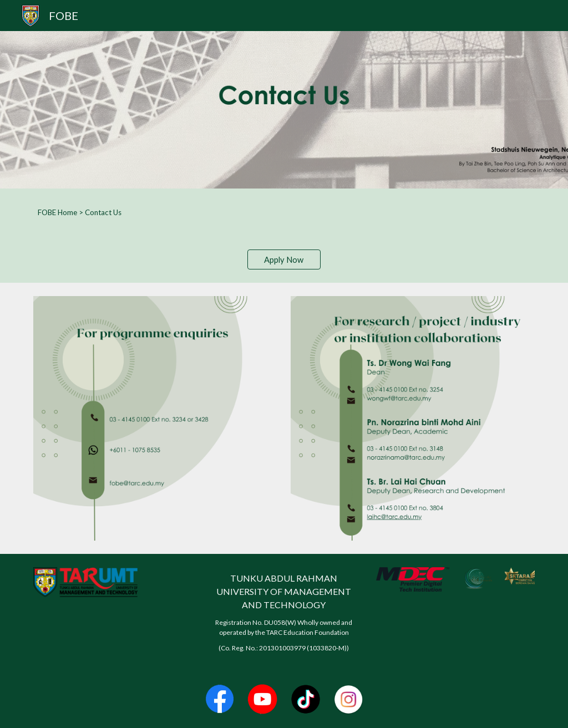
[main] (284, 212)
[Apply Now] (284, 259)
